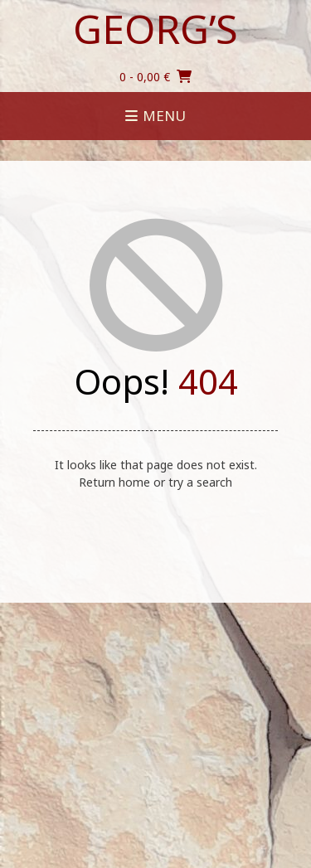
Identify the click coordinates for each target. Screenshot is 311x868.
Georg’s (155, 29)
